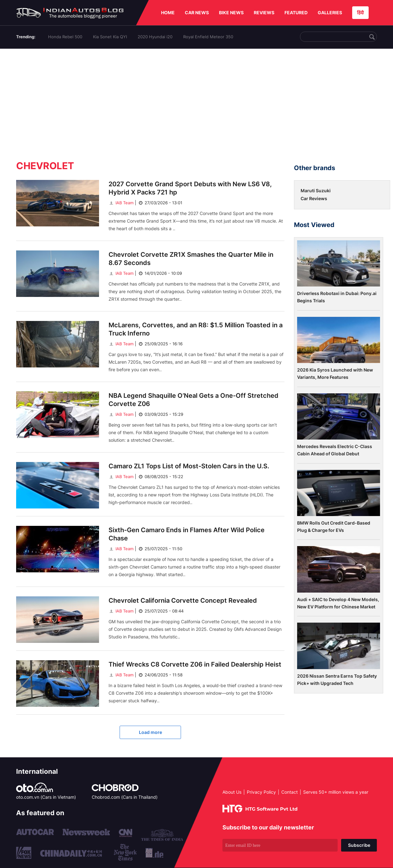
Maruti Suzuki (316, 191)
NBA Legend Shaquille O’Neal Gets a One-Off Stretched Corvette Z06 (193, 400)
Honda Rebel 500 (65, 37)
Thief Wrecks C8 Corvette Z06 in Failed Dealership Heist (195, 664)
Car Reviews (314, 198)
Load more (150, 732)
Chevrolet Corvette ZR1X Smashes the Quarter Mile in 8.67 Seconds (191, 259)
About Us (232, 792)
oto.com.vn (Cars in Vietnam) (46, 797)
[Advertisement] (196, 102)
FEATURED (296, 12)
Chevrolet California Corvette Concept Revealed (183, 600)
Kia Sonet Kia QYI (110, 37)
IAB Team (121, 203)
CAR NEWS (197, 12)
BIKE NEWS (231, 12)
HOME (168, 12)
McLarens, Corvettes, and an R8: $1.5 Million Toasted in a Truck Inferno (196, 329)
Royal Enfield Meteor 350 (208, 37)
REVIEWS (264, 12)
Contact (290, 792)
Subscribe (359, 845)
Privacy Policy (261, 792)
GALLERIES (330, 12)
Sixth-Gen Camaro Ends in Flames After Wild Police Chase (187, 534)
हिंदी (360, 12)
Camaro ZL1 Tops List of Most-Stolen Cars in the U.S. (189, 466)
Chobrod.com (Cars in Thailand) (125, 797)
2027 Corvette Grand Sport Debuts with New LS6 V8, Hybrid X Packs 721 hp (190, 188)
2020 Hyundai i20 (155, 37)
